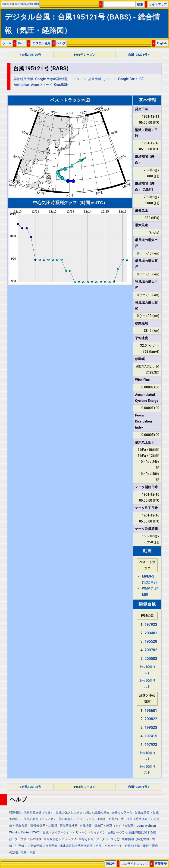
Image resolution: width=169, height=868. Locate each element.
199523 (151, 728)
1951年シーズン (84, 55)
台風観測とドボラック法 (60, 839)
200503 (151, 659)
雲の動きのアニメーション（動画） (83, 819)
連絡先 (111, 864)
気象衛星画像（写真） (38, 812)
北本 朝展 (7, 4)
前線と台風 (86, 839)
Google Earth (128, 79)
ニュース (80, 79)
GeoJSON (61, 85)
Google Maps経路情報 (52, 79)
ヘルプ (61, 43)
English (162, 43)
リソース (110, 79)
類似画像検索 (69, 826)
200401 (151, 633)
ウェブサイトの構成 (28, 839)
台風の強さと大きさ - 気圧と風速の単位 (82, 812)
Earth (22, 43)
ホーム (7, 43)
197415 (151, 736)
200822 (151, 719)
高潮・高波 (28, 852)
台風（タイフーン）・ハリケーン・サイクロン (74, 832)
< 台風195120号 (30, 55)
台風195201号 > (139, 55)
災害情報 (95, 79)
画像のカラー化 (122, 812)
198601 (151, 711)
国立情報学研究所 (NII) (27, 4)
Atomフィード (42, 85)
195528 (151, 641)
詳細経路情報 (23, 79)
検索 (140, 4)
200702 (151, 650)
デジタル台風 (41, 43)
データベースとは (108, 839)
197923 (151, 624)
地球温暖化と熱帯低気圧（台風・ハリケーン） (91, 846)
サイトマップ (158, 4)
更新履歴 (161, 864)
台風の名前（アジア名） (40, 819)
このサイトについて (135, 864)
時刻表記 (15, 812)
